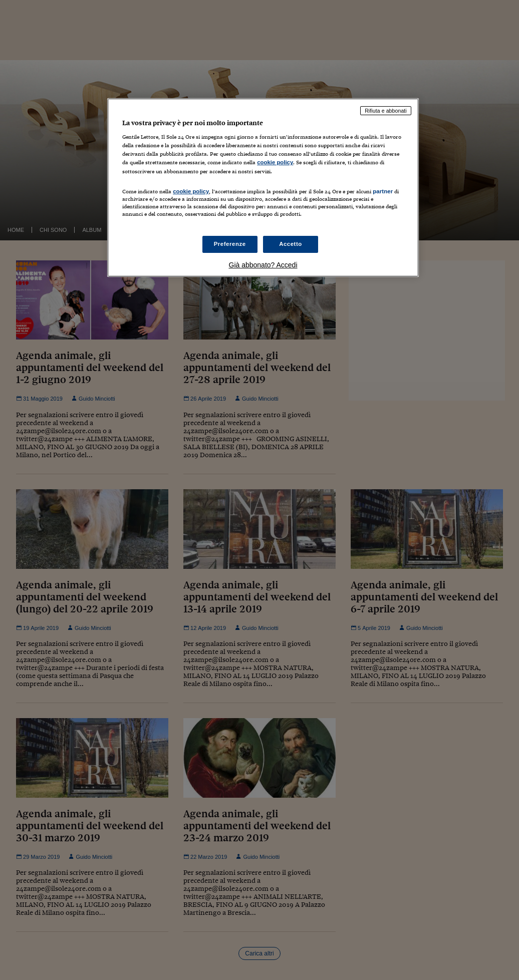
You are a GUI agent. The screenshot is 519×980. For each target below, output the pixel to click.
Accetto (291, 244)
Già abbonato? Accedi (263, 265)
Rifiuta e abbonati (386, 111)
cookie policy (275, 162)
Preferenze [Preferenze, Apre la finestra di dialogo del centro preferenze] (230, 244)
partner (383, 191)
